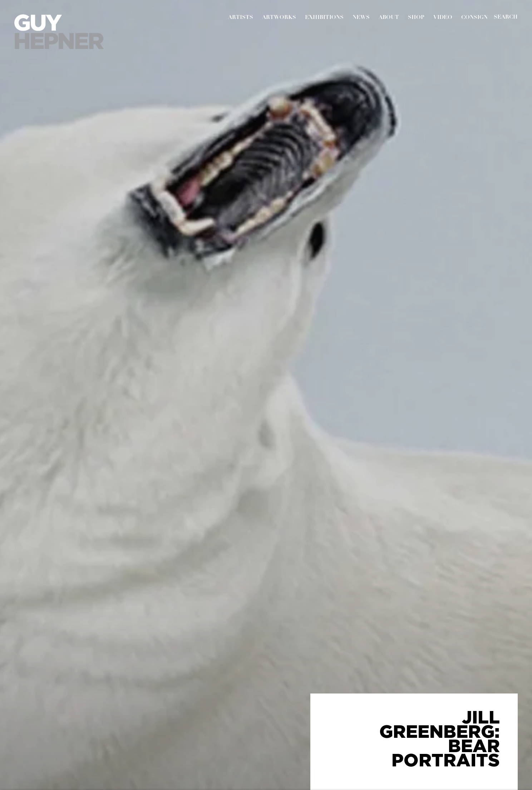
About (389, 18)
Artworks (279, 18)
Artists (241, 18)
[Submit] (506, 18)
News (361, 18)
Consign (474, 18)
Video (443, 18)
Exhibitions (324, 18)
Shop (416, 18)
